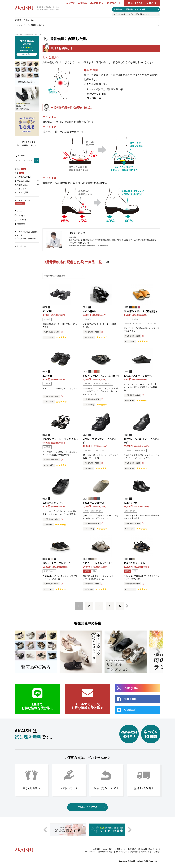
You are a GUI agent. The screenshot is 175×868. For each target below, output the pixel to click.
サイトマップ (90, 852)
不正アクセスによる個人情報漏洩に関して (27, 144)
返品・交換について (105, 788)
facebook (21, 224)
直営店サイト (115, 3)
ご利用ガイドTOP (88, 807)
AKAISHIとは (98, 3)
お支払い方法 (68, 788)
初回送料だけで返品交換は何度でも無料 (130, 9)
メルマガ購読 (107, 849)
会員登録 (96, 849)
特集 (19, 173)
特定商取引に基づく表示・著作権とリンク (144, 849)
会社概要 (157, 852)
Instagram (22, 216)
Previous (17, 652)
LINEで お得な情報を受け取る (37, 706)
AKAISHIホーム (19, 35)
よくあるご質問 (21, 192)
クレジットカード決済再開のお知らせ (30, 25)
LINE (20, 211)
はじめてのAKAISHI (23, 177)
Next (158, 652)
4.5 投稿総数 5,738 (27, 48)
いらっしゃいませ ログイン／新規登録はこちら (132, 14)
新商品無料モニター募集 (25, 239)
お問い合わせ (20, 246)
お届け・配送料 (142, 788)
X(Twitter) (22, 220)
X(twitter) (130, 710)
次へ (127, 606)
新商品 (20, 169)
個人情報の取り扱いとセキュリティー (113, 852)
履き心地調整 (30, 788)
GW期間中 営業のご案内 (25, 20)
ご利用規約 (134, 852)
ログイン (153, 3)
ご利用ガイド (20, 189)
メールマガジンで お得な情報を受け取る (87, 706)
